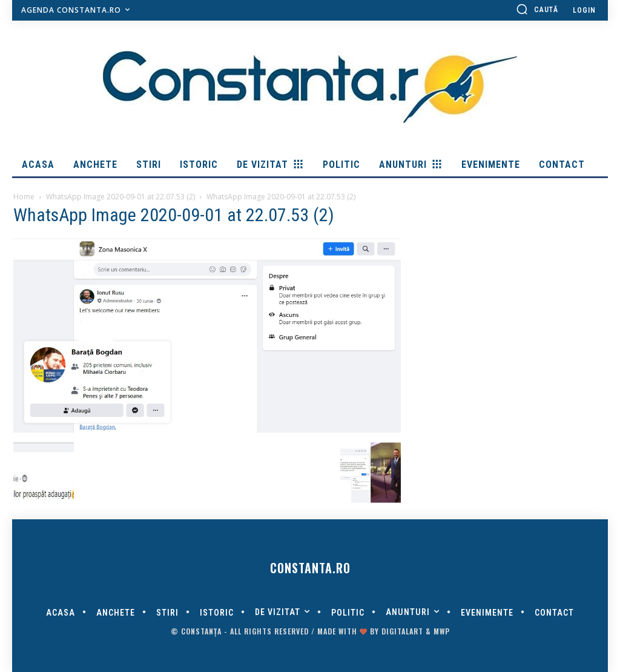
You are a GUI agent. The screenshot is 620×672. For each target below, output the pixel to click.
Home (24, 197)
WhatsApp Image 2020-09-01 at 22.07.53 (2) (120, 197)
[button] (537, 9)
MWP (442, 631)
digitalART (402, 631)
